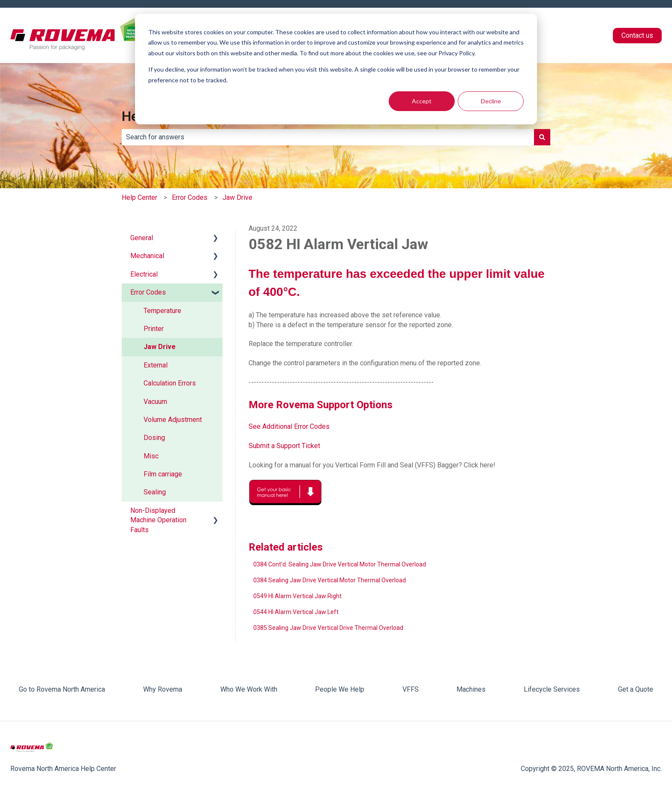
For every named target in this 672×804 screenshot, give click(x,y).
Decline (491, 101)
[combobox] (328, 137)
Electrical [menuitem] (144, 274)
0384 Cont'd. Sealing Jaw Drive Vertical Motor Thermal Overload (340, 564)
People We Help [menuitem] (340, 689)
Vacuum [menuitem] (155, 402)
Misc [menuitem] (151, 456)
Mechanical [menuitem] (147, 256)
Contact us (637, 35)
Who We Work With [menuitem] (249, 689)
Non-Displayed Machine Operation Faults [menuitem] (158, 520)
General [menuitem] (142, 238)
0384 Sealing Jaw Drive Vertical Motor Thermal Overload (330, 580)
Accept (422, 101)
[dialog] (336, 69)
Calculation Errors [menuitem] (170, 383)
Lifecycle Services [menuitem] (552, 689)
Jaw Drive (237, 197)
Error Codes (190, 197)
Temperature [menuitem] (162, 311)
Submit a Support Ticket (284, 446)
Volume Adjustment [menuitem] (173, 420)
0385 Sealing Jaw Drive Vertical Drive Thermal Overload (328, 628)
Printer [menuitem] (154, 329)
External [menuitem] (156, 365)
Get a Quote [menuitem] (636, 689)
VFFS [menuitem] (411, 689)
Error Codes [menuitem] (148, 292)
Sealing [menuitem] (155, 492)
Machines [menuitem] (471, 689)
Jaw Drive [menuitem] (160, 347)
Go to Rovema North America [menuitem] (62, 689)
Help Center (139, 197)
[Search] (542, 137)
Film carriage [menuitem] (163, 474)
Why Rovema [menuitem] (163, 689)
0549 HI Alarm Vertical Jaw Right (297, 596)
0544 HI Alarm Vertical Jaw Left (296, 612)
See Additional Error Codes (289, 426)
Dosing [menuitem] (154, 438)
